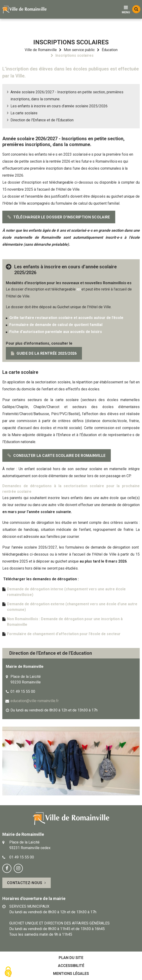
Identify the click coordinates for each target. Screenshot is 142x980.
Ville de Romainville (41, 50)
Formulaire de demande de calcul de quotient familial (56, 325)
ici (79, 289)
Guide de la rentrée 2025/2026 (47, 353)
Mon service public (79, 50)
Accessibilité (71, 966)
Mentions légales (71, 974)
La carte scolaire (24, 113)
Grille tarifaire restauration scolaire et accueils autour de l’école (66, 318)
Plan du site (71, 958)
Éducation (110, 50)
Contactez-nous (25, 883)
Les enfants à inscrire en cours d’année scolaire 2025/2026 (59, 106)
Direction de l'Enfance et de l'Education (42, 120)
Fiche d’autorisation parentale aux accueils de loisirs (56, 332)
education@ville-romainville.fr (35, 701)
